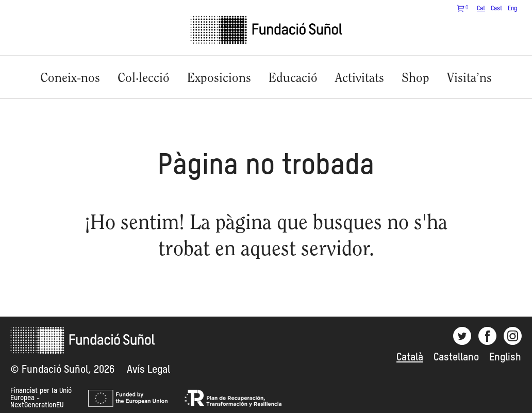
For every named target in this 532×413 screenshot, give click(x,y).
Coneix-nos (70, 79)
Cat (481, 9)
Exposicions (219, 79)
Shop (415, 79)
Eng (512, 9)
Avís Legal (148, 370)
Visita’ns (469, 79)
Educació (293, 79)
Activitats (360, 79)
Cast (496, 9)
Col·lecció (144, 79)
